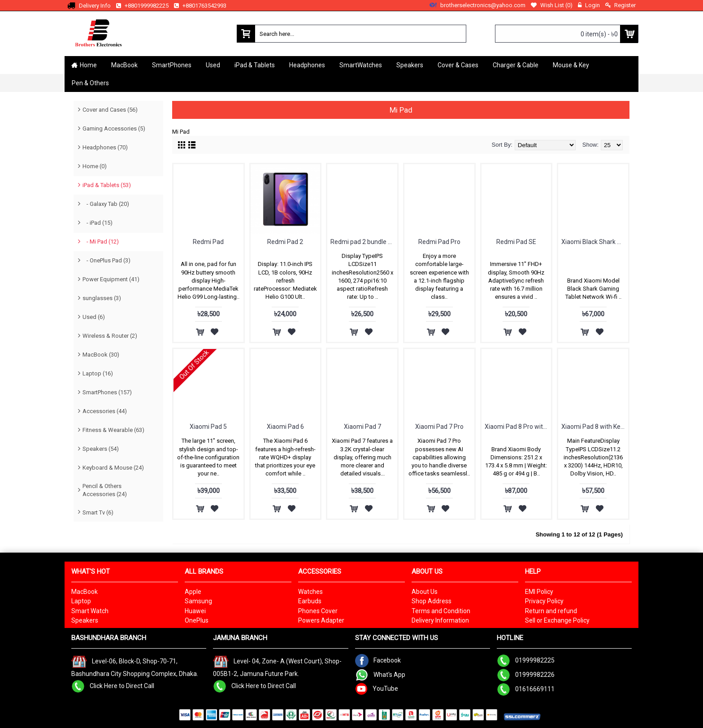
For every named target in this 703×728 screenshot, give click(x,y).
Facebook (378, 660)
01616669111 (526, 689)
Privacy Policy (544, 601)
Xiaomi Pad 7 (362, 427)
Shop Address (432, 601)
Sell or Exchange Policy (557, 620)
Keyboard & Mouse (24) (113, 468)
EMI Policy (539, 592)
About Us (425, 592)
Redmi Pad (208, 242)
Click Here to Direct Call (113, 685)
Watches (310, 592)
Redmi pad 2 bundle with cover (364, 242)
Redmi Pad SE (516, 242)
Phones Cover (318, 611)
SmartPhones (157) (107, 392)
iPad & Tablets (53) (107, 185)
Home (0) (95, 166)
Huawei (195, 611)
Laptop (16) (98, 373)
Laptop (81, 601)
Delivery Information (440, 620)
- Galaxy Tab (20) (106, 204)
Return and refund (551, 611)
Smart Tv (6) (98, 512)
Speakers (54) (101, 449)
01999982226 (526, 675)
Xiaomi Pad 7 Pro (439, 427)
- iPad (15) (98, 223)
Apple (193, 592)
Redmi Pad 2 (285, 242)
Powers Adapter (321, 620)
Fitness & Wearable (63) (113, 430)
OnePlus (197, 620)
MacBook (85, 592)
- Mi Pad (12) (101, 242)
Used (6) (94, 317)
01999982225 (526, 660)
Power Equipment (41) (111, 279)
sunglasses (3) (102, 298)
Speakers (85, 620)
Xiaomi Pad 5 (208, 427)
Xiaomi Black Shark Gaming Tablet (595, 242)
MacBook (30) (101, 355)
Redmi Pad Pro (439, 242)
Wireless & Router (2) (110, 336)
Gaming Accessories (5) (114, 129)
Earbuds (310, 601)
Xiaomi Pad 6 (285, 427)
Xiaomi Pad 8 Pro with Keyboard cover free (518, 427)
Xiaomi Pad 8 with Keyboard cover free (595, 427)
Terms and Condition (441, 611)
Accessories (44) (105, 411)
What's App (380, 675)
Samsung (198, 601)
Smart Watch (90, 611)
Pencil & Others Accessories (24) (105, 490)
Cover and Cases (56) (110, 110)
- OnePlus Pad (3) (106, 260)
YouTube (377, 689)
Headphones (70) (105, 147)
